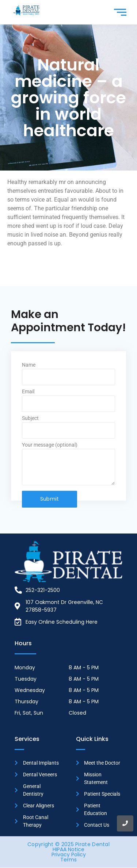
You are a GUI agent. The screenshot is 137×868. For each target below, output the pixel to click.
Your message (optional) (68, 466)
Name (68, 376)
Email (68, 402)
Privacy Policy (69, 854)
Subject (68, 429)
